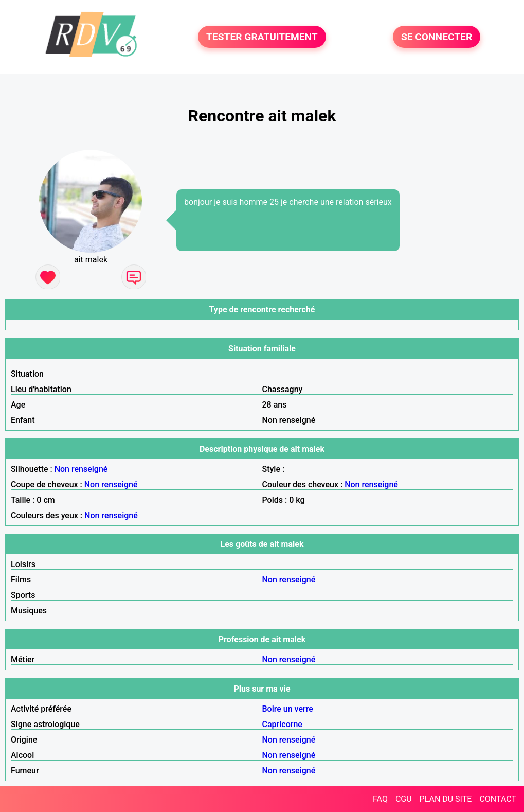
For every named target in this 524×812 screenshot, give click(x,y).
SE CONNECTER (437, 37)
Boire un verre (288, 709)
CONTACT (498, 799)
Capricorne (282, 724)
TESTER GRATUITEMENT (262, 37)
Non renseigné (81, 469)
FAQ (380, 799)
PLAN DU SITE (446, 799)
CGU (404, 799)
